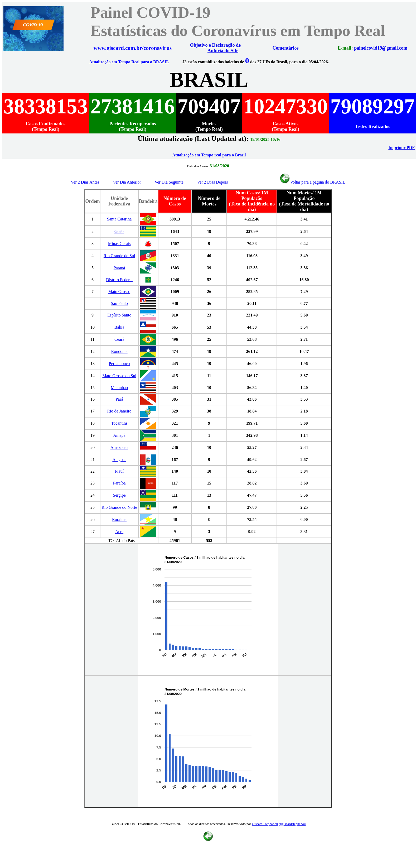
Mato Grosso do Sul (119, 376)
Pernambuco (119, 364)
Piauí (119, 471)
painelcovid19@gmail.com (381, 48)
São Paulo (119, 303)
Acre (119, 532)
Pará (119, 399)
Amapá (119, 435)
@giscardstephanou (292, 824)
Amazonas (119, 447)
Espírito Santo (119, 315)
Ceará (119, 339)
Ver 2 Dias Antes (85, 182)
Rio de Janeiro (119, 411)
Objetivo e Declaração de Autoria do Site (215, 48)
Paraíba (119, 483)
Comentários (286, 48)
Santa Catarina (119, 219)
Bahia (119, 327)
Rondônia (119, 351)
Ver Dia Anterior (127, 182)
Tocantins (119, 423)
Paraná (119, 268)
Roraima (119, 519)
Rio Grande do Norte (119, 507)
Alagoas (119, 460)
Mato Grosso (119, 292)
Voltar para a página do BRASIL (312, 182)
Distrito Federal (119, 280)
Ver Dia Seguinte (169, 182)
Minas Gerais (119, 244)
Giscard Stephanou (265, 824)
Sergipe (119, 495)
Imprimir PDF (402, 148)
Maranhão (119, 388)
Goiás (119, 231)
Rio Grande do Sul (119, 256)
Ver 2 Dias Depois (213, 182)
